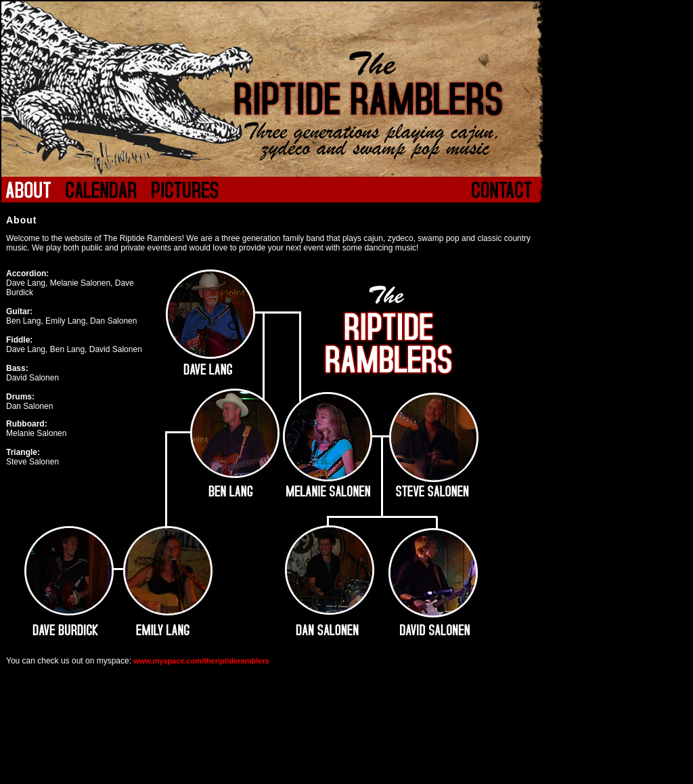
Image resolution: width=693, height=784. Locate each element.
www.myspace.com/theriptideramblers (200, 661)
